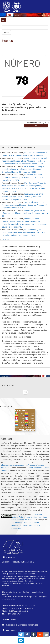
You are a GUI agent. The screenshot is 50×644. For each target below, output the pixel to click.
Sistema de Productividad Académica (18, 562)
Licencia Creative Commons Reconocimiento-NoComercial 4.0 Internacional (25, 525)
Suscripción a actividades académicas (20, 625)
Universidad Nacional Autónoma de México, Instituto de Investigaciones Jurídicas (29, 517)
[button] (21, 635)
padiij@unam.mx (10, 599)
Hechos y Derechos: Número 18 (30, 155)
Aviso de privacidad (12, 630)
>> (8, 239)
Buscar (6, 32)
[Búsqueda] (25, 27)
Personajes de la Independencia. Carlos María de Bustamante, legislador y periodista (21, 221)
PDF (36, 126)
